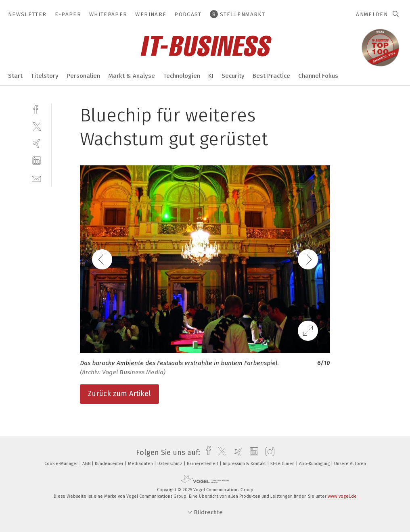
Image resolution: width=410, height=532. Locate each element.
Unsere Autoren (350, 464)
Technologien (182, 76)
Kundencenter (110, 464)
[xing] (37, 143)
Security (233, 76)
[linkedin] (37, 161)
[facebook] (37, 109)
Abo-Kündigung (315, 464)
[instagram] (268, 453)
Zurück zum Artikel (119, 394)
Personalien (83, 76)
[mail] (37, 178)
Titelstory (45, 76)
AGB (87, 464)
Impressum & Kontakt (245, 464)
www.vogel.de (342, 496)
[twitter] (37, 126)
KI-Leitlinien (283, 464)
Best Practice (271, 76)
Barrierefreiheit (203, 464)
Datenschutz (170, 464)
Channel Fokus (318, 76)
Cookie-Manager (62, 464)
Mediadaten (141, 464)
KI (211, 76)
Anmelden (372, 14)
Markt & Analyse (132, 76)
